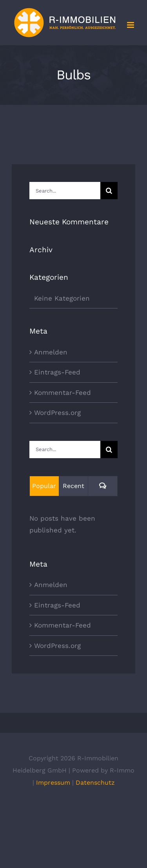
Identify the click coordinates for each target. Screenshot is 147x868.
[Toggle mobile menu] (131, 25)
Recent (73, 486)
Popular (44, 486)
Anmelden (51, 352)
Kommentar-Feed (63, 393)
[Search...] (65, 191)
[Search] (109, 191)
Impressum (53, 783)
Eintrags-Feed (57, 372)
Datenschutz (95, 783)
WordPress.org (57, 413)
